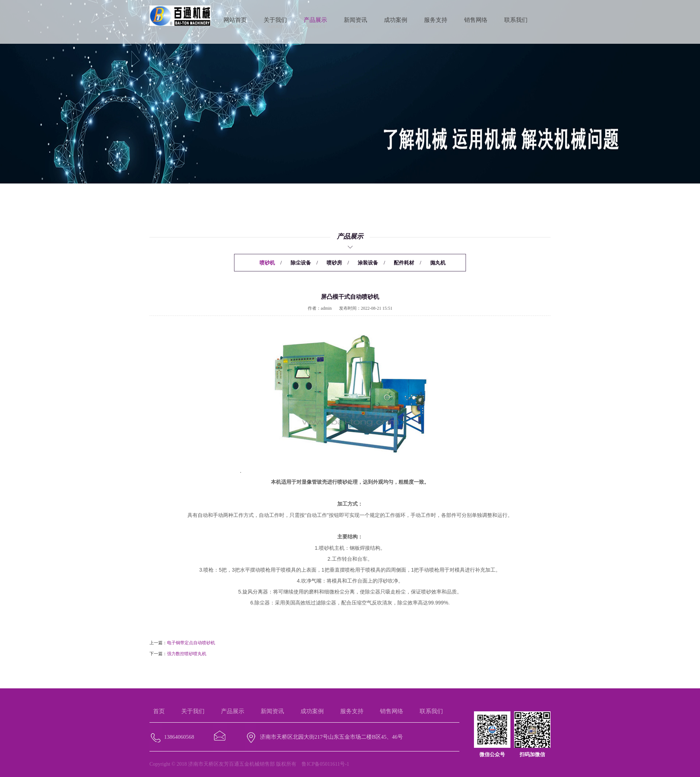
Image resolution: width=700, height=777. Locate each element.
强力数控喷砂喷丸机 (187, 654)
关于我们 (193, 711)
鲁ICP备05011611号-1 (325, 764)
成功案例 (312, 711)
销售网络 (392, 711)
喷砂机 (267, 263)
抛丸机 (438, 263)
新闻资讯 (272, 711)
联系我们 (431, 711)
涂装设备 (368, 263)
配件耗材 (404, 263)
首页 (159, 711)
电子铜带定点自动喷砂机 (191, 643)
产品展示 (233, 711)
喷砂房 (334, 263)
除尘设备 (301, 263)
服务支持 (352, 711)
